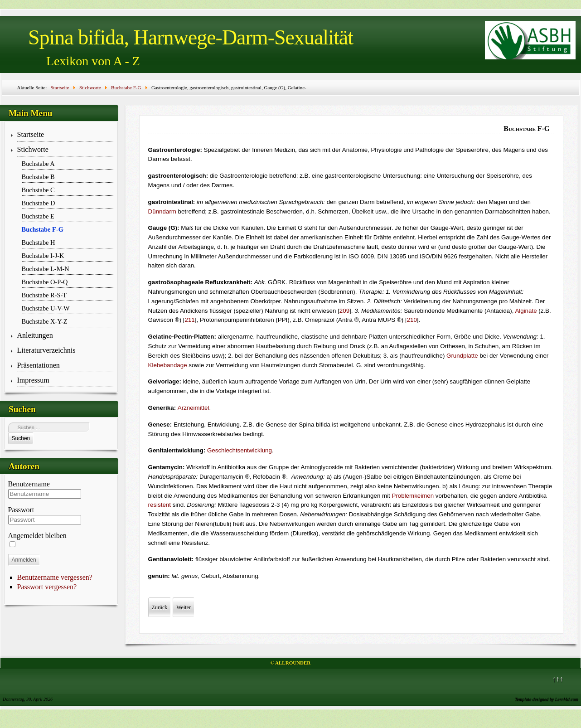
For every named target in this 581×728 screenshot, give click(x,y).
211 (190, 320)
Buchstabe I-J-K (43, 256)
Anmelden (24, 560)
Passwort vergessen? (47, 587)
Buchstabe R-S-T (44, 295)
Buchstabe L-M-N (46, 269)
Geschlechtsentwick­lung (240, 450)
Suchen (21, 438)
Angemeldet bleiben (37, 536)
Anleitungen (35, 335)
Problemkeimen (413, 496)
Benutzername (29, 484)
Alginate (526, 311)
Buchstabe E (38, 216)
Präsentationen (39, 365)
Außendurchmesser (365, 228)
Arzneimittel (194, 408)
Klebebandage (168, 365)
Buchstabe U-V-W (46, 308)
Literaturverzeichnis (46, 350)
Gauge (440, 228)
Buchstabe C (38, 190)
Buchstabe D (39, 203)
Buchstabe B (38, 177)
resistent (160, 505)
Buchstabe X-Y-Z (45, 321)
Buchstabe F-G (43, 229)
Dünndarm (162, 211)
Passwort (21, 510)
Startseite (31, 134)
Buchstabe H (39, 243)
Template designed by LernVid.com (547, 699)
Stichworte (33, 149)
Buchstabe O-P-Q (45, 282)
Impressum (33, 380)
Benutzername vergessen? (55, 577)
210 (412, 320)
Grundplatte (462, 356)
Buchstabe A (38, 164)
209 (344, 311)
